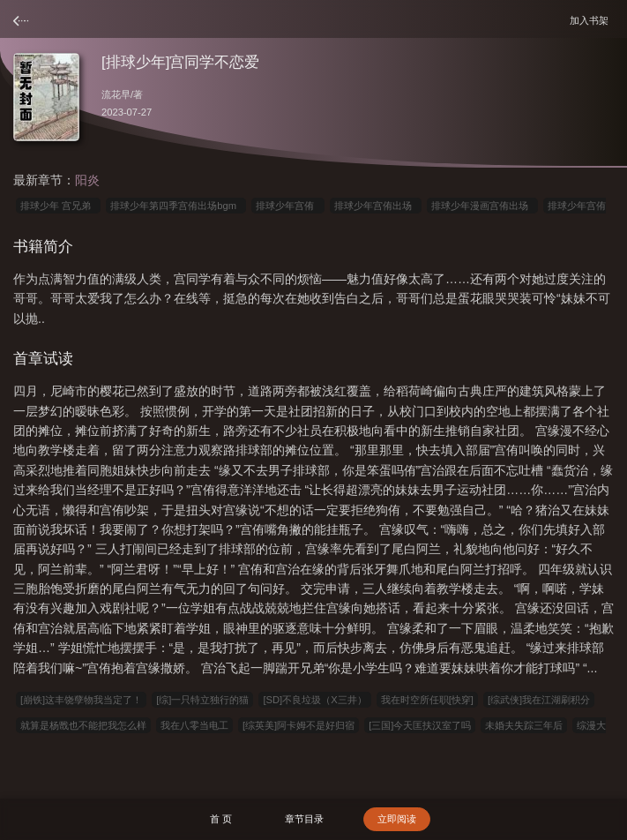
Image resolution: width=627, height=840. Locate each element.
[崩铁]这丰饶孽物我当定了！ (81, 700)
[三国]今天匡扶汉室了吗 (420, 725)
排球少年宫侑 (287, 206)
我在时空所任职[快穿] (427, 700)
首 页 (221, 819)
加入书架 (592, 20)
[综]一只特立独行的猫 (202, 700)
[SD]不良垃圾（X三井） (314, 700)
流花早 (116, 94)
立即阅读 (397, 819)
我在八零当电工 (194, 725)
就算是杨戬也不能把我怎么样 (83, 725)
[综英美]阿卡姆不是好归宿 (299, 725)
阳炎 (87, 180)
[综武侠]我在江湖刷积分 (539, 700)
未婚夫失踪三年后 (524, 725)
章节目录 (304, 819)
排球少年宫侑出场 (376, 206)
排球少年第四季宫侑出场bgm (176, 206)
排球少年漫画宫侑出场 (482, 206)
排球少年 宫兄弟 (58, 206)
